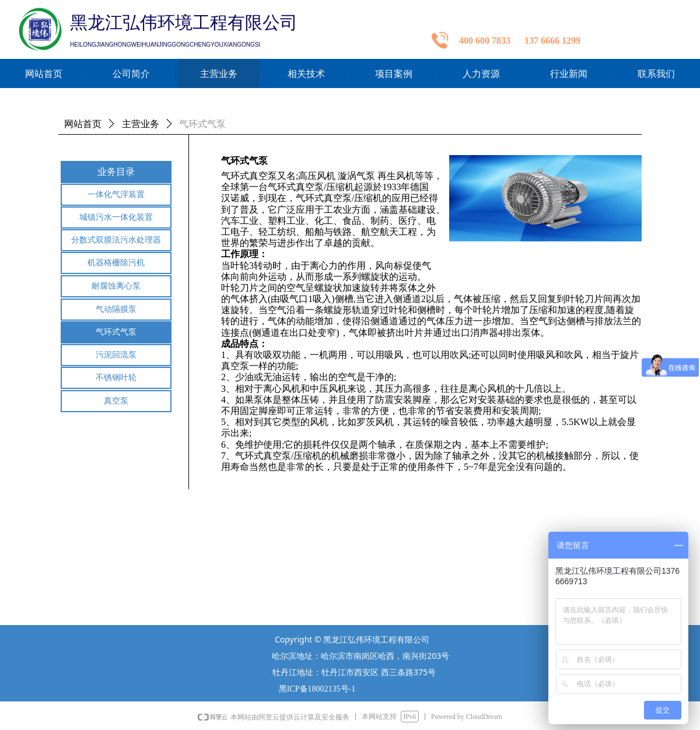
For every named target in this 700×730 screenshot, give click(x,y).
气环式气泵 (202, 124)
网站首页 (83, 124)
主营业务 (141, 124)
